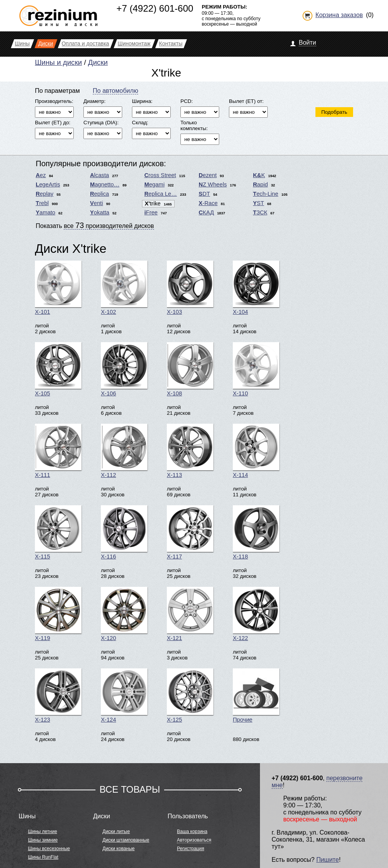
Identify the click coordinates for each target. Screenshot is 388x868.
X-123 (58, 696)
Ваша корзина (192, 831)
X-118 (256, 532)
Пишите (327, 860)
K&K (259, 175)
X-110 (256, 369)
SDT (204, 194)
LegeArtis (48, 184)
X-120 (124, 614)
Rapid (260, 184)
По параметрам (57, 91)
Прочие (256, 696)
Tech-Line (266, 194)
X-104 (256, 288)
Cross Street (160, 175)
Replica (100, 194)
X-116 (124, 532)
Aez (41, 175)
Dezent (208, 175)
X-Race (208, 203)
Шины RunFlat (43, 857)
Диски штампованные (126, 840)
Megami (154, 184)
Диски (98, 62)
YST (259, 203)
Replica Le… (161, 194)
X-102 (124, 288)
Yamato (46, 212)
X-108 (190, 369)
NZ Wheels (213, 184)
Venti (96, 203)
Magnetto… (105, 184)
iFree (151, 212)
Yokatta (100, 212)
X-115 (58, 532)
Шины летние (42, 831)
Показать (95, 225)
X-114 (256, 451)
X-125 (190, 696)
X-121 (190, 614)
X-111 (58, 451)
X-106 (124, 369)
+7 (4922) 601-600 (155, 8)
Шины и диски (58, 62)
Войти (307, 43)
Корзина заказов (339, 15)
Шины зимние (43, 840)
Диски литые (116, 831)
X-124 (124, 696)
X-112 (124, 451)
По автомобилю (115, 91)
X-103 (190, 288)
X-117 (190, 532)
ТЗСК (260, 212)
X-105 (58, 369)
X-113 (190, 451)
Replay (45, 194)
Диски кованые (119, 849)
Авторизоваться (194, 840)
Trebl (42, 203)
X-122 (256, 614)
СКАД (206, 212)
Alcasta (100, 175)
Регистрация (191, 849)
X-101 (58, 288)
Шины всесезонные (49, 849)
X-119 (58, 614)
